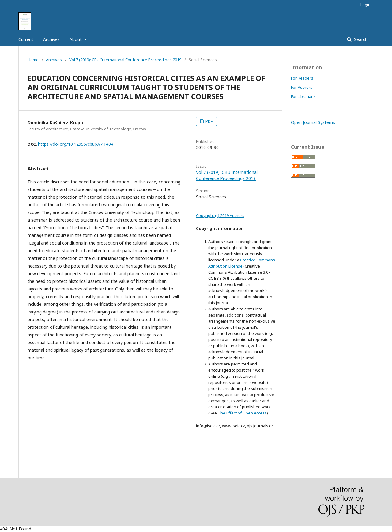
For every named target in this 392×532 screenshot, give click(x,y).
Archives (51, 39)
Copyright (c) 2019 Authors (220, 215)
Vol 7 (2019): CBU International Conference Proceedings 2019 (125, 60)
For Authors (302, 87)
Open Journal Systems (313, 122)
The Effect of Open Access (242, 413)
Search (360, 39)
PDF (209, 121)
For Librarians (303, 96)
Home (33, 60)
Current (26, 39)
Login (366, 5)
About (76, 39)
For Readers (302, 78)
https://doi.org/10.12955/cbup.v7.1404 (76, 144)
